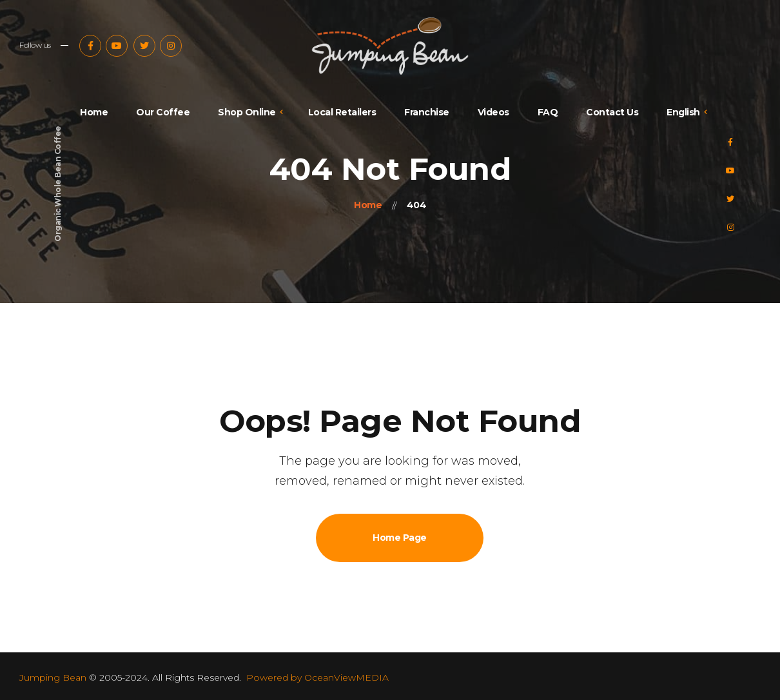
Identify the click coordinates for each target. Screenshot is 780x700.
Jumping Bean (53, 677)
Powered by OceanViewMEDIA (317, 677)
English (683, 112)
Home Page (400, 538)
